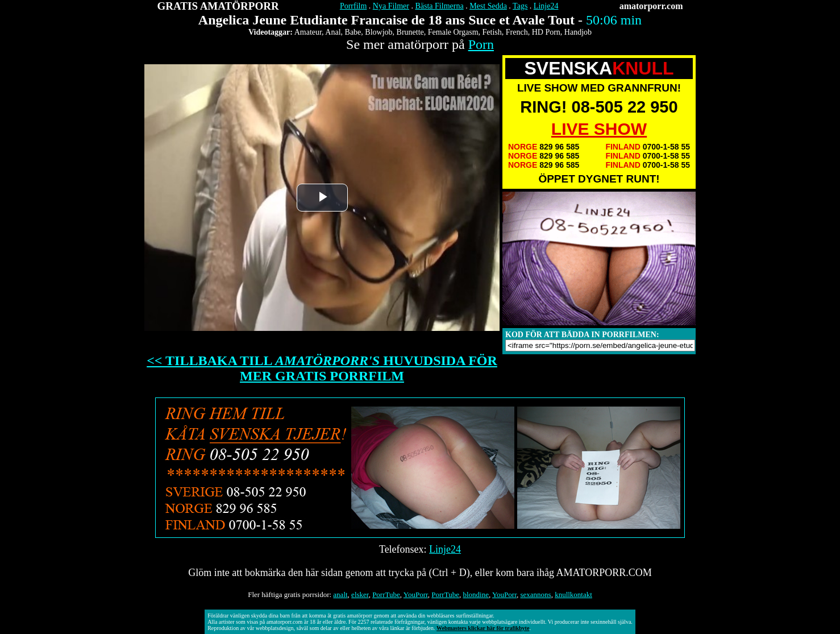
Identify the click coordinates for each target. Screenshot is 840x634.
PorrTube (386, 594)
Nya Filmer (391, 6)
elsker (360, 594)
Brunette (410, 32)
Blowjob (379, 32)
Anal (333, 32)
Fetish (492, 32)
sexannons (535, 594)
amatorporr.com (651, 6)
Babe (353, 32)
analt (340, 594)
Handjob (578, 32)
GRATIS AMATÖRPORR (218, 6)
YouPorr (416, 594)
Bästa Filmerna (439, 6)
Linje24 (546, 6)
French (517, 32)
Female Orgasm (453, 32)
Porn (481, 44)
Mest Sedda (488, 6)
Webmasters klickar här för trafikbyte (483, 628)
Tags (520, 6)
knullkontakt (573, 594)
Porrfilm (353, 6)
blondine (476, 594)
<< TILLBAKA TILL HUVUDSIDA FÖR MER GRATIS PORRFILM (322, 368)
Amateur (308, 32)
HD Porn (546, 32)
